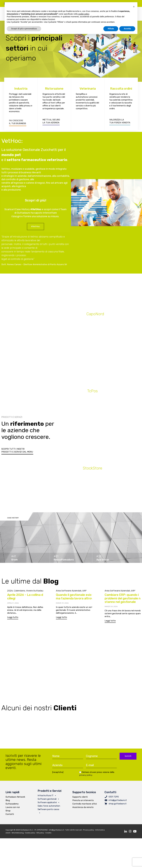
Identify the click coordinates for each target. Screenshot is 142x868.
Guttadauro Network (15, 798)
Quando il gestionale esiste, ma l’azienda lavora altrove (76, 598)
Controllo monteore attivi (85, 805)
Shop (8, 812)
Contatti (10, 816)
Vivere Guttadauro (36, 592)
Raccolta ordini (121, 90)
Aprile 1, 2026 (13, 605)
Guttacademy (12, 805)
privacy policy (86, 777)
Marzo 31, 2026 (62, 605)
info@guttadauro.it (118, 802)
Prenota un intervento (83, 802)
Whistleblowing (18, 834)
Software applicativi (49, 804)
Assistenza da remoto (83, 809)
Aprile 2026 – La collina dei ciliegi (26, 598)
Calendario (19, 592)
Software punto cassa (48, 811)
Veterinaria (88, 90)
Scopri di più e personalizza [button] (24, 29)
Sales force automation (49, 808)
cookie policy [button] (84, 14)
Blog (8, 802)
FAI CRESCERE (16, 122)
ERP (84, 592)
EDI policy (40, 834)
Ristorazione (54, 90)
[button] (35, 228)
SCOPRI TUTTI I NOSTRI (13, 449)
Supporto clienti (80, 798)
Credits (49, 834)
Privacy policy (89, 831)
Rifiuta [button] (111, 29)
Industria (21, 90)
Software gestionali (49, 800)
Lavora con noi (13, 809)
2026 (10, 592)
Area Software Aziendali (69, 592)
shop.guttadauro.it (118, 805)
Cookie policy (30, 834)
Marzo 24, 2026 (111, 611)
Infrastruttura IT (47, 797)
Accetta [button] (127, 29)
